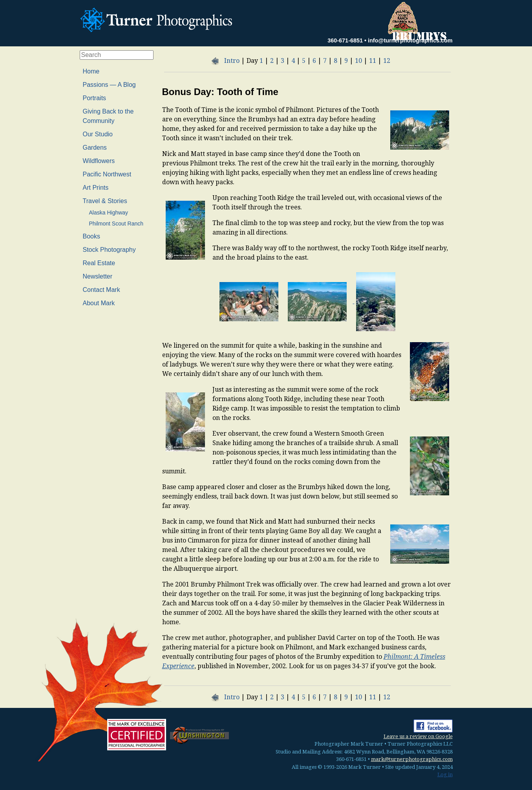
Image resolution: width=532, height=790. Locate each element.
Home (91, 71)
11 (373, 61)
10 (358, 61)
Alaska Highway (109, 213)
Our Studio (98, 134)
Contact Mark (101, 290)
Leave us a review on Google (418, 736)
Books (91, 236)
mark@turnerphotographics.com (412, 759)
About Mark (99, 303)
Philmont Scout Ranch (116, 224)
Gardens (95, 148)
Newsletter (98, 276)
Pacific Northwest (107, 174)
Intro (232, 61)
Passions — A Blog (109, 85)
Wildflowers (99, 161)
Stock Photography (109, 250)
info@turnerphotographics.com (410, 40)
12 (387, 61)
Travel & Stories (105, 201)
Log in (445, 774)
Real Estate (99, 263)
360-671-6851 (345, 40)
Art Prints (96, 188)
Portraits (95, 98)
